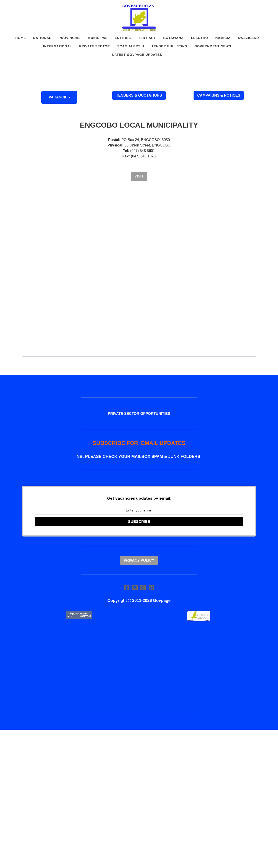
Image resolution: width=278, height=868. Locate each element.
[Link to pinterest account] (151, 587)
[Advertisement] (139, 220)
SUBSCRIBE (139, 522)
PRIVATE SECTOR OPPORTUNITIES (139, 414)
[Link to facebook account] (127, 587)
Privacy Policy (139, 560)
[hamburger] (15, 7)
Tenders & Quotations (139, 95)
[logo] (139, 18)
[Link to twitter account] (135, 587)
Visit (139, 176)
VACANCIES (59, 97)
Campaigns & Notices (219, 95)
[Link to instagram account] (143, 587)
